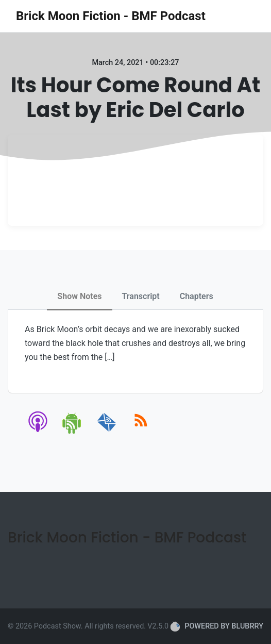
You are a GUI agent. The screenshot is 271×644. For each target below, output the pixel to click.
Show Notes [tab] (79, 296)
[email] (107, 432)
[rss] (141, 432)
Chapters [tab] (197, 296)
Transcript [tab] (141, 296)
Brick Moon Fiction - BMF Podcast (111, 16)
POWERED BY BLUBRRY (217, 626)
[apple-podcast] (38, 432)
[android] (72, 432)
